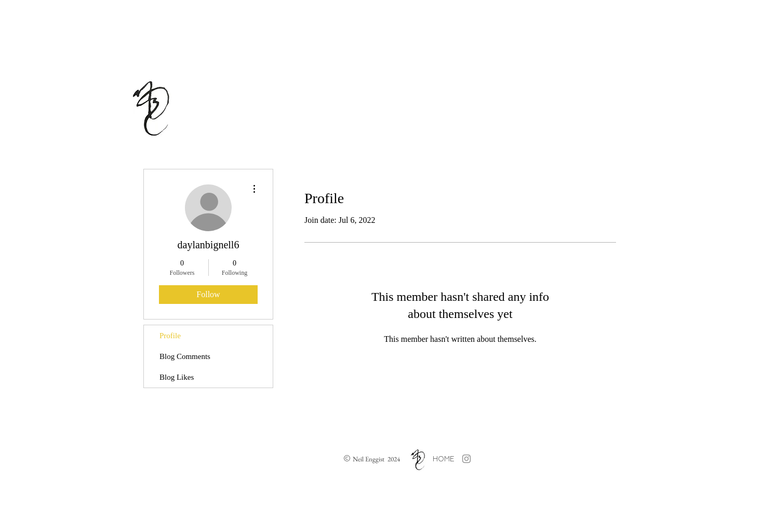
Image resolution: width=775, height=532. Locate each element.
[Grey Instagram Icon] (466, 459)
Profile (170, 336)
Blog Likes (177, 377)
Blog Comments (185, 356)
